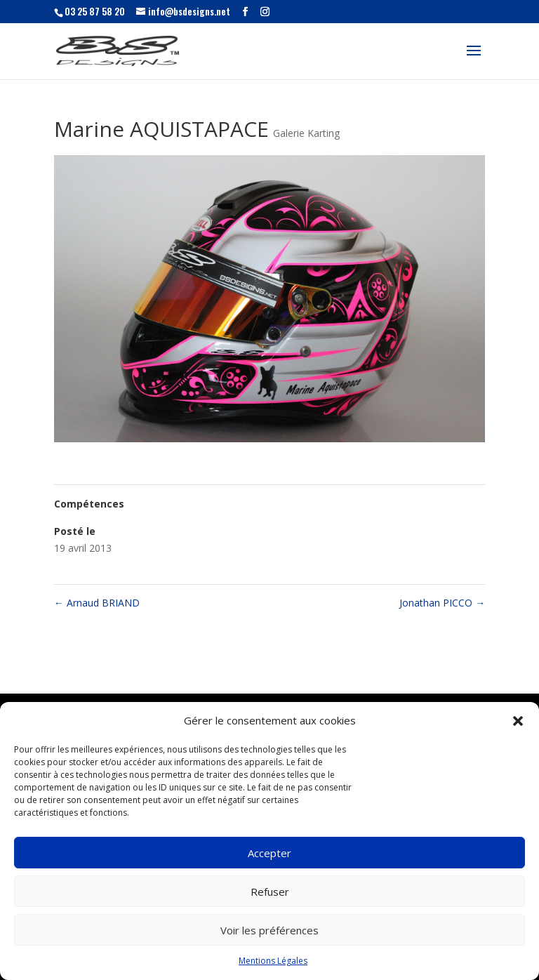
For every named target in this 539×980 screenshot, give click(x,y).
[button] (518, 721)
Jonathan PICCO (442, 603)
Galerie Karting (306, 133)
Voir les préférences (269, 930)
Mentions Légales (273, 961)
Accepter (269, 853)
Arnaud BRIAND (97, 603)
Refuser (270, 892)
